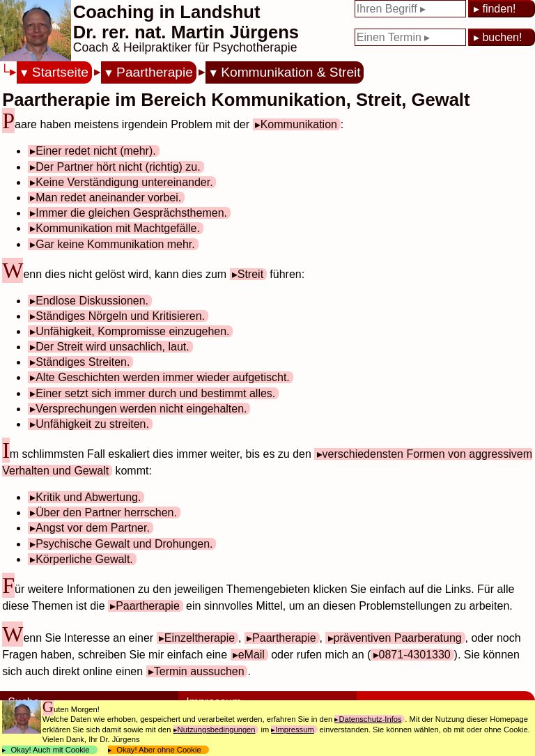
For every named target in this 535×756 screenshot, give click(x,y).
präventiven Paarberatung (398, 638)
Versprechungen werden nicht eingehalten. (141, 409)
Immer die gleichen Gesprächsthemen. (131, 213)
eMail (251, 655)
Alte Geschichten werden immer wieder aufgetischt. (163, 377)
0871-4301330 (415, 655)
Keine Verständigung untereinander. (124, 182)
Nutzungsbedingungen (217, 730)
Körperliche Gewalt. (84, 559)
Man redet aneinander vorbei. (108, 198)
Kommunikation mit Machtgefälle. (118, 228)
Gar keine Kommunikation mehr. (115, 244)
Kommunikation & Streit (291, 72)
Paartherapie (155, 72)
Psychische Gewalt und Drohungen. (124, 544)
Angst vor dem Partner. (93, 528)
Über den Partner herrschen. (106, 512)
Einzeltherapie (200, 638)
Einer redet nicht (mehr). (96, 151)
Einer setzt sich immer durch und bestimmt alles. (155, 393)
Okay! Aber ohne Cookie (159, 750)
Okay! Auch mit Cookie (50, 750)
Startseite (60, 72)
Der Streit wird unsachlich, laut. (113, 347)
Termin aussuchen (199, 671)
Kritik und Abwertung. (88, 497)
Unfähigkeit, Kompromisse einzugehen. (132, 331)
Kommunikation (299, 124)
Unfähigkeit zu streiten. (92, 424)
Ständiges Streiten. (83, 362)
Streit (250, 274)
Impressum (294, 730)
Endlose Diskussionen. (92, 301)
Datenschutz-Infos (370, 719)
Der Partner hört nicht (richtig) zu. (118, 167)
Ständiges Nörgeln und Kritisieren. (120, 316)
